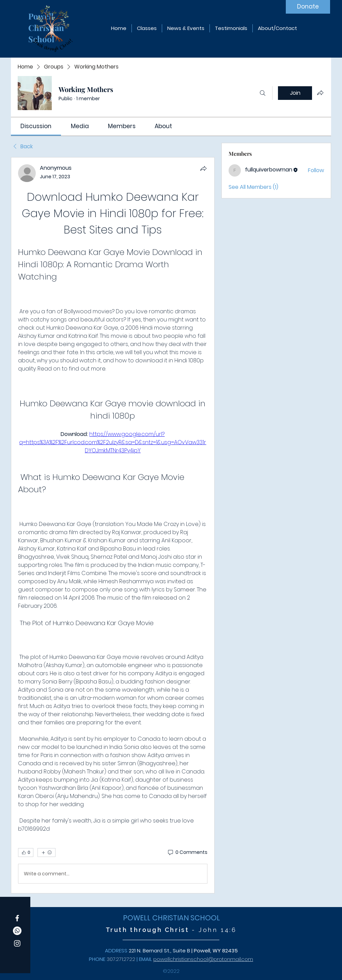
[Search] (263, 93)
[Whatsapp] (17, 931)
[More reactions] (46, 853)
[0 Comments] (187, 853)
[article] (113, 525)
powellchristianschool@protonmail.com (203, 959)
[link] (36, 126)
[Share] (203, 168)
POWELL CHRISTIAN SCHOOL (172, 918)
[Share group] (320, 93)
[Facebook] (17, 918)
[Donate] (308, 7)
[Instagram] (17, 943)
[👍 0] (26, 853)
